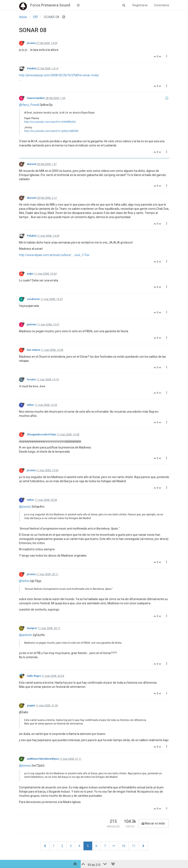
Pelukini (32, 69)
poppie (31, 706)
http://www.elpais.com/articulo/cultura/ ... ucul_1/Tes (54, 255)
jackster (32, 325)
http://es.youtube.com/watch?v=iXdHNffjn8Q (50, 122)
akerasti (32, 164)
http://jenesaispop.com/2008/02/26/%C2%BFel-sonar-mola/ (59, 75)
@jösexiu (25, 507)
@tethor (24, 581)
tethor (31, 405)
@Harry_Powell (29, 105)
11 (134, 846)
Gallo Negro (34, 676)
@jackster (26, 635)
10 (124, 846)
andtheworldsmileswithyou (43, 759)
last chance (34, 350)
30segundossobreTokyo (42, 435)
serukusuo (33, 299)
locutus (31, 380)
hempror (32, 628)
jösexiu (31, 43)
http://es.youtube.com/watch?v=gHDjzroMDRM (51, 131)
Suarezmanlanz (36, 98)
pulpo (30, 274)
